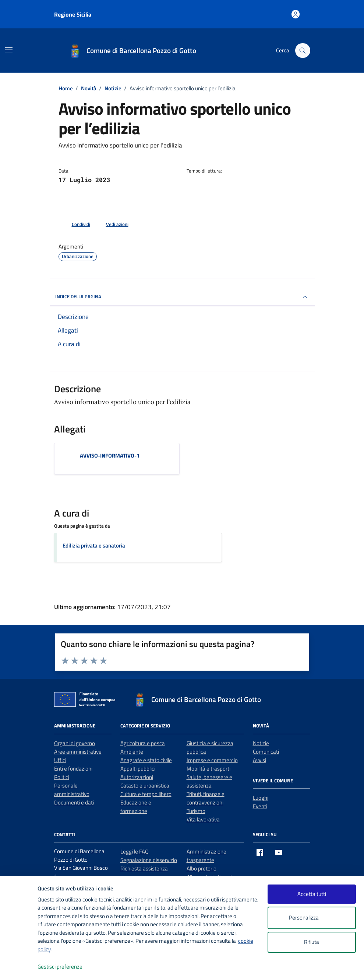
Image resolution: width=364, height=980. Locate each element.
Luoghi (261, 798)
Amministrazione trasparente (206, 856)
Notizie (261, 743)
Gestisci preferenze (68, 967)
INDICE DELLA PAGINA (182, 297)
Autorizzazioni (137, 777)
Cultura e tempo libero (146, 794)
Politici (62, 777)
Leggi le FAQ (135, 852)
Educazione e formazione (136, 807)
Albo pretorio (202, 868)
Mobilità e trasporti (208, 769)
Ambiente (132, 752)
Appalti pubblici (138, 769)
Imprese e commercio (212, 760)
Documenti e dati (74, 802)
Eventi (260, 806)
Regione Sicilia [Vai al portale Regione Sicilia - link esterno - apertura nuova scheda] (73, 14)
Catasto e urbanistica (145, 786)
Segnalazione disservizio (149, 860)
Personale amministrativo (72, 790)
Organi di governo (75, 743)
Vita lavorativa (203, 819)
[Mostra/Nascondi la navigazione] (9, 50)
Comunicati (266, 752)
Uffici (60, 760)
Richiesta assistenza (144, 868)
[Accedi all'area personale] (296, 14)
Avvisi (259, 760)
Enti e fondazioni (73, 769)
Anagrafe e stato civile (146, 760)
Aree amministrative (78, 752)
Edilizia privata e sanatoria (94, 545)
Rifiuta (312, 942)
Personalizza (312, 918)
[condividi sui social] (75, 225)
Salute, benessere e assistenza (209, 781)
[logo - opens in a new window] (19, 967)
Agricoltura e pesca (143, 743)
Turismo (196, 811)
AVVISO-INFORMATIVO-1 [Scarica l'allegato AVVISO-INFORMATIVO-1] (110, 456)
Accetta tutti (312, 894)
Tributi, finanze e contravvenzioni (206, 798)
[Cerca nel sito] (303, 51)
